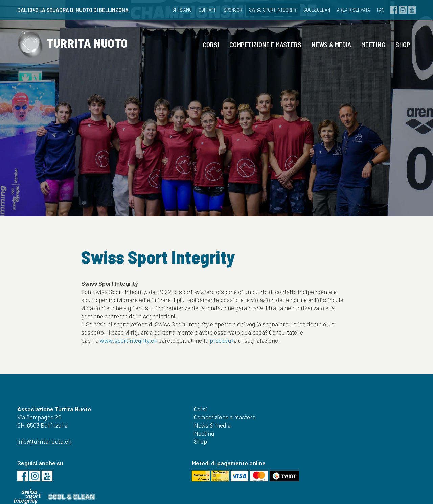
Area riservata (348, 10)
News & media (328, 49)
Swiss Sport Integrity (268, 10)
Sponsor (228, 10)
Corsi (208, 49)
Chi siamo (177, 10)
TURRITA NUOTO (81, 50)
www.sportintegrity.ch (129, 348)
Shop (400, 49)
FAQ (376, 10)
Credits (274, 490)
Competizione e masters (262, 49)
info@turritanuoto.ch (47, 457)
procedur (222, 348)
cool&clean (312, 10)
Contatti (203, 10)
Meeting (370, 49)
